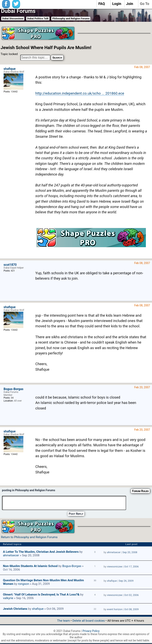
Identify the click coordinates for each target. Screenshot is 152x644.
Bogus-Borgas (13, 389)
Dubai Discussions (13, 19)
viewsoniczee (115, 567)
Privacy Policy (91, 631)
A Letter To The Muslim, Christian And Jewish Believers (41, 552)
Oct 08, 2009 (132, 609)
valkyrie (8, 598)
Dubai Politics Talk (38, 19)
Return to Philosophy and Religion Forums (29, 537)
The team (63, 621)
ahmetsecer (11, 555)
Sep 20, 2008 (130, 552)
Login (117, 4)
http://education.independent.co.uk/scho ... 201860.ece (80, 93)
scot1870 (10, 265)
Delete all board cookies (89, 621)
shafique (10, 69)
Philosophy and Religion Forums (71, 19)
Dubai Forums (18, 11)
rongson (24, 584)
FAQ (102, 4)
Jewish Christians (15, 609)
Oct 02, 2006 (132, 595)
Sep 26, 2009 (126, 581)
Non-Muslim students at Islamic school (30, 566)
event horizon (115, 609)
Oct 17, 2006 (132, 567)
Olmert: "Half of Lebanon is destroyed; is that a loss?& (41, 595)
